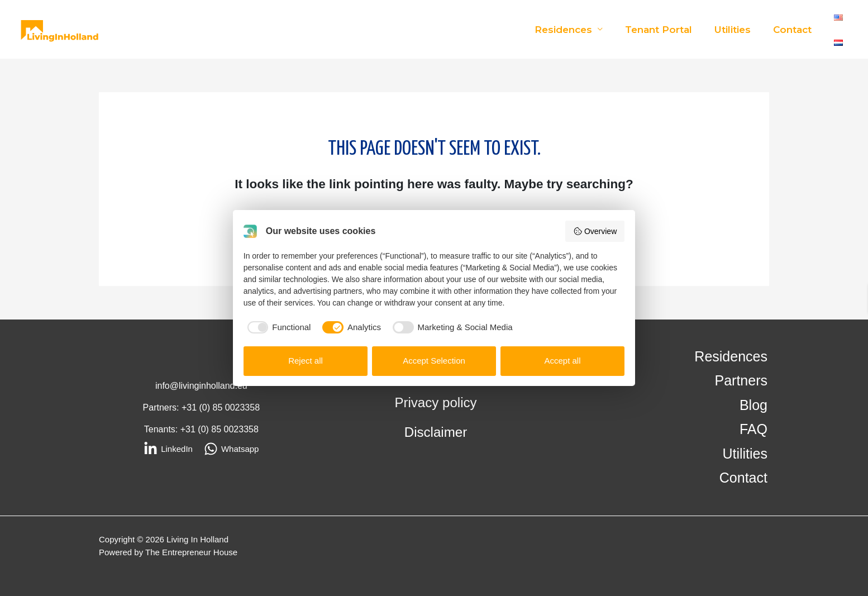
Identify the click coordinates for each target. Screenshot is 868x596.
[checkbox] (277, 328)
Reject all (306, 361)
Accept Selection (434, 361)
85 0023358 (237, 407)
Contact (794, 30)
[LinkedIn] (168, 449)
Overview (595, 231)
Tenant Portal (667, 30)
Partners (741, 381)
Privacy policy (436, 403)
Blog (753, 405)
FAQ (753, 430)
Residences (575, 30)
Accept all (562, 361)
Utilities (738, 30)
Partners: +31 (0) (178, 407)
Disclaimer (436, 432)
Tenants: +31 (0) (178, 429)
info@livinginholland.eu (201, 386)
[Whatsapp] (232, 449)
